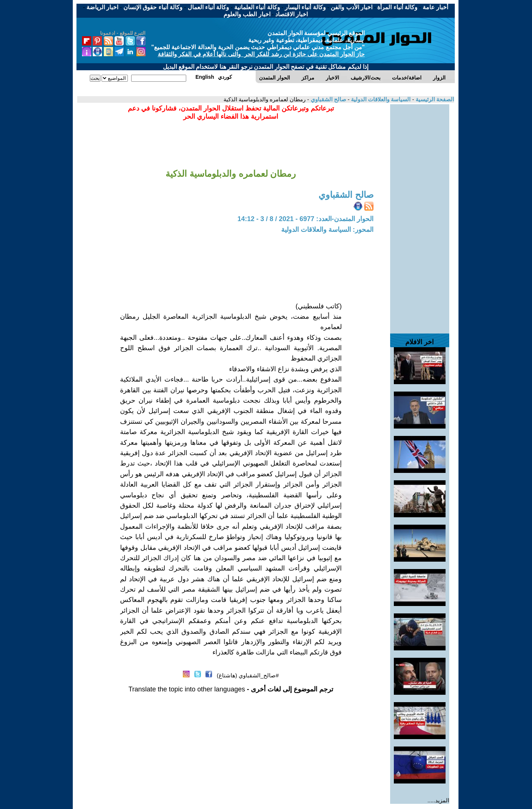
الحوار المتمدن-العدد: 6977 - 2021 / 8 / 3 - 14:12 (306, 219)
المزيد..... (438, 800)
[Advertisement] (420, 215)
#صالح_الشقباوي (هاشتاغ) (248, 675)
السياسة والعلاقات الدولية (380, 99)
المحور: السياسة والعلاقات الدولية (327, 230)
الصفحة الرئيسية (434, 99)
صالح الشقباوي (327, 99)
